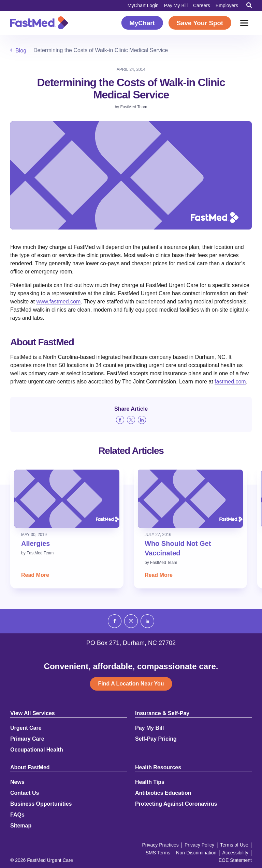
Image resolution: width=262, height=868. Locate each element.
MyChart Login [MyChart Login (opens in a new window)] (143, 5)
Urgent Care (26, 728)
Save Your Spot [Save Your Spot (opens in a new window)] (200, 23)
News (17, 782)
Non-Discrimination (196, 853)
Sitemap (21, 826)
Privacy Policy (199, 845)
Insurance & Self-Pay (162, 713)
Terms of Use (234, 845)
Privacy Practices (160, 845)
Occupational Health (37, 750)
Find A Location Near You (131, 684)
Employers (227, 5)
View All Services (33, 713)
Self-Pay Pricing (156, 739)
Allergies (35, 543)
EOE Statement (235, 860)
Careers (202, 5)
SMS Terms (158, 853)
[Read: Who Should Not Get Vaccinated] (190, 499)
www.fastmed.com (58, 302)
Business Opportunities (41, 804)
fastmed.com (230, 382)
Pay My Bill (176, 5)
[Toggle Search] (249, 5)
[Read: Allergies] (67, 499)
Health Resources (158, 768)
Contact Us (25, 793)
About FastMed (30, 768)
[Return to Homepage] (39, 23)
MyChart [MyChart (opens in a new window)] (142, 23)
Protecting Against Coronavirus (176, 804)
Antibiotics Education (163, 793)
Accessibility (235, 853)
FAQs (17, 815)
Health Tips (150, 782)
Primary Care (27, 739)
